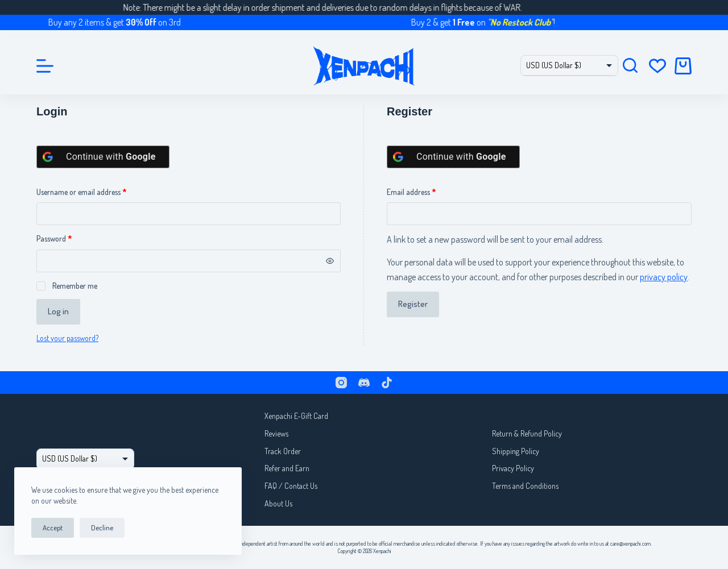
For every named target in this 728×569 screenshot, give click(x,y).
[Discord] (364, 383)
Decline (102, 528)
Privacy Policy (513, 468)
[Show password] (330, 261)
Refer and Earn (287, 468)
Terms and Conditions (525, 486)
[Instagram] (341, 383)
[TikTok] (387, 383)
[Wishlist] (657, 66)
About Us (278, 503)
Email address (425, 191)
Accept (53, 528)
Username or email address (95, 191)
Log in (58, 311)
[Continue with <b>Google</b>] (103, 157)
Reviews (276, 433)
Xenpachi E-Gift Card (296, 416)
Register (413, 304)
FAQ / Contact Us (291, 486)
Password (68, 238)
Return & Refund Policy (527, 433)
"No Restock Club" (528, 22)
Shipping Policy (516, 451)
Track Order (283, 451)
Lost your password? (67, 338)
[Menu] (45, 66)
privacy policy (664, 277)
